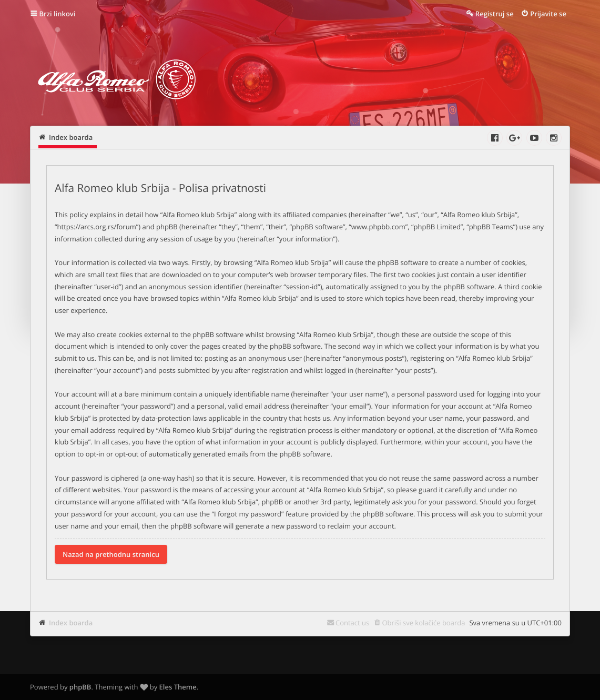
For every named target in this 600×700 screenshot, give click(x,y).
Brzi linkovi (58, 14)
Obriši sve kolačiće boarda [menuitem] (423, 623)
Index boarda (71, 623)
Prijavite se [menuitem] (548, 14)
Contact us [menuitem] (352, 623)
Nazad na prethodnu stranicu (111, 554)
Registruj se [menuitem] (495, 14)
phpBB (80, 687)
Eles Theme (178, 687)
